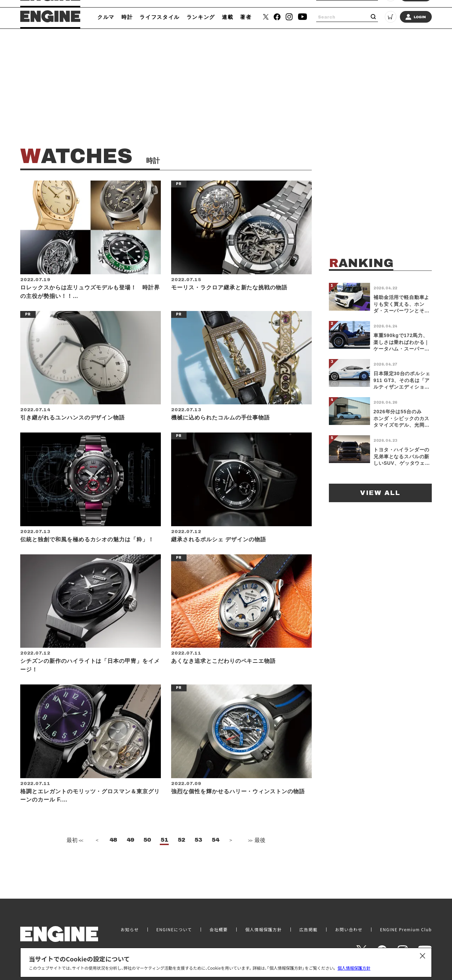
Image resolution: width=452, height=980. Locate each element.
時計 (127, 17)
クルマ (106, 17)
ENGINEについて (174, 926)
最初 (74, 858)
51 (164, 858)
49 (130, 858)
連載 (228, 17)
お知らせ (130, 926)
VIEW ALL (380, 493)
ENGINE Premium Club (406, 926)
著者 (246, 17)
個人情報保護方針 (354, 968)
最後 (256, 858)
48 (113, 858)
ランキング (201, 17)
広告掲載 (308, 926)
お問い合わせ (349, 926)
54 (215, 858)
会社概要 (219, 926)
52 (181, 858)
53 (198, 858)
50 (147, 858)
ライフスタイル (160, 17)
